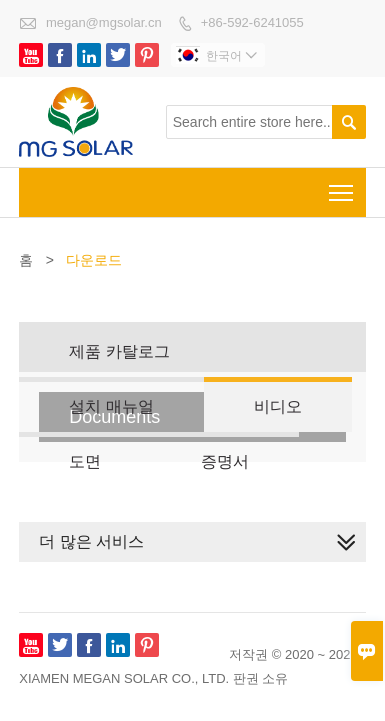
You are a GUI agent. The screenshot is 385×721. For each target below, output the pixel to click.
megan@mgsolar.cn (104, 22)
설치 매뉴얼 (111, 406)
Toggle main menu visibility (342, 186)
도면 (85, 461)
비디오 (278, 406)
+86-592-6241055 (252, 22)
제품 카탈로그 (119, 351)
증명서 (225, 461)
